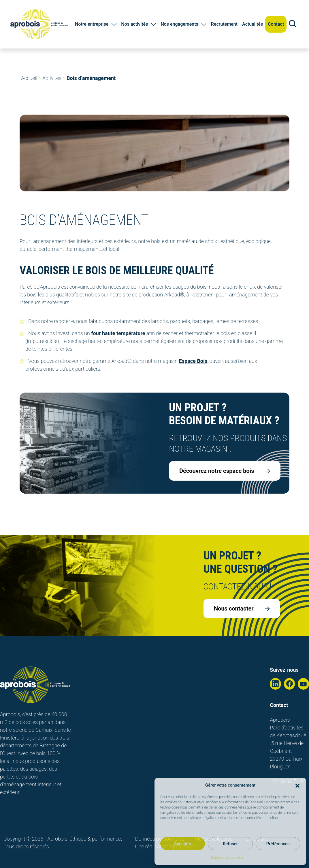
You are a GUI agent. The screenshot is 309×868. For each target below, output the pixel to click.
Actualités (253, 24)
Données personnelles (228, 858)
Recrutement (224, 24)
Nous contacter (242, 608)
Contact (276, 24)
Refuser (230, 844)
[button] (297, 785)
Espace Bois (193, 361)
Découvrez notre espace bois (225, 471)
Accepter (182, 844)
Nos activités (134, 24)
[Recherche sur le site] (293, 24)
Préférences (278, 844)
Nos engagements (179, 24)
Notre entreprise (92, 24)
